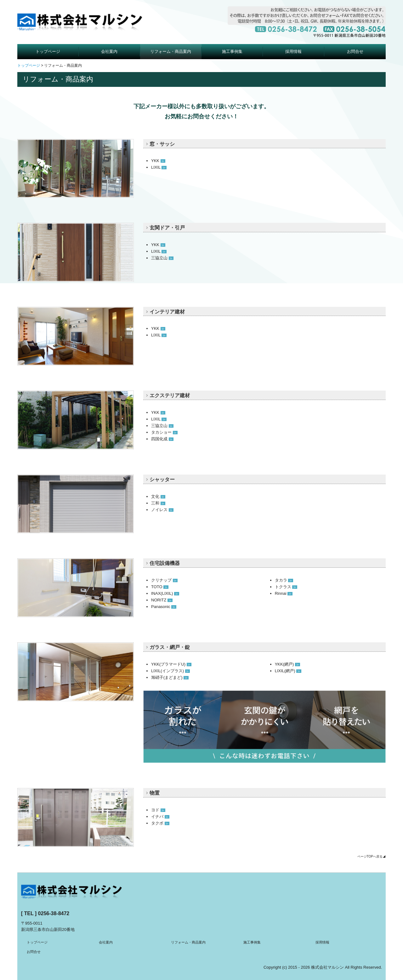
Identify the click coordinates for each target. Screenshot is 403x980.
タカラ (284, 580)
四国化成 (162, 439)
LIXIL (159, 167)
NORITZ (162, 600)
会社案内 (109, 51)
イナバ (160, 817)
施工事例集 (232, 51)
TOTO (160, 587)
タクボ (160, 823)
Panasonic (164, 607)
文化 (158, 496)
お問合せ (355, 51)
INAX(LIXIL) (165, 593)
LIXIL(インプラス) (170, 671)
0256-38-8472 (54, 913)
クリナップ (164, 580)
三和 (158, 503)
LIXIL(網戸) (288, 671)
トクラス (286, 587)
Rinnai (284, 593)
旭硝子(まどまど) (170, 677)
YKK (158, 161)
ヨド (158, 810)
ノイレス (162, 510)
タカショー (164, 432)
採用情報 (293, 51)
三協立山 (162, 258)
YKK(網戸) (287, 664)
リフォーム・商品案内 (171, 51)
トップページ (48, 51)
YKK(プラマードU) (171, 664)
